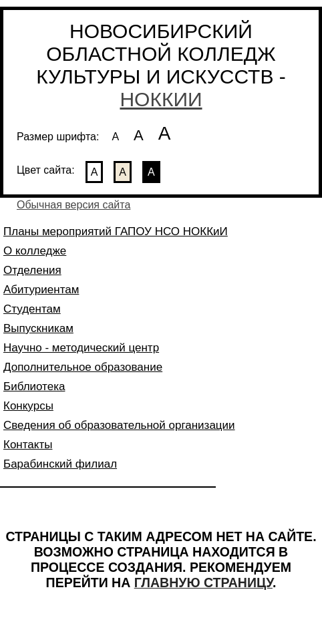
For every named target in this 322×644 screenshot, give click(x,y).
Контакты (28, 445)
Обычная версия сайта (73, 205)
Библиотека (34, 386)
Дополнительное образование (83, 367)
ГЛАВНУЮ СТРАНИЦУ (203, 583)
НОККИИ (161, 99)
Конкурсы (28, 406)
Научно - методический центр (81, 348)
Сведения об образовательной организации (119, 425)
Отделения (32, 270)
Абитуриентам (41, 290)
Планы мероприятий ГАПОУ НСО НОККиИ (116, 231)
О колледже (35, 251)
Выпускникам (38, 328)
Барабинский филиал (60, 464)
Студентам (32, 309)
